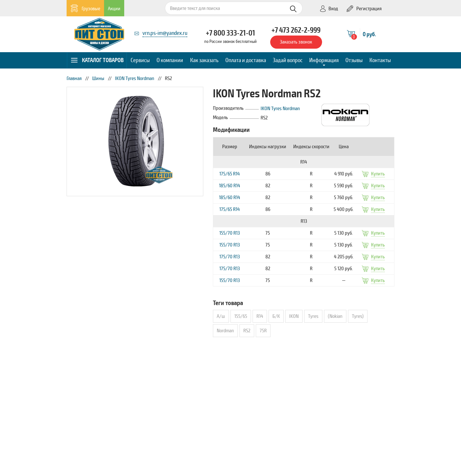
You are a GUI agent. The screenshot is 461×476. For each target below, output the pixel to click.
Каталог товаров (97, 60)
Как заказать (204, 60)
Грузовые (85, 8)
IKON (294, 316)
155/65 (241, 316)
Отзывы (354, 60)
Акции (114, 9)
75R (263, 331)
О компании (170, 60)
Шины (98, 78)
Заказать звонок (296, 42)
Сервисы (140, 60)
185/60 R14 (230, 186)
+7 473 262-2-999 (296, 30)
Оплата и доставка (246, 60)
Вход (329, 9)
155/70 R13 (230, 233)
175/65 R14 (230, 174)
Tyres (313, 316)
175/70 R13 (230, 257)
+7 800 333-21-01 (230, 33)
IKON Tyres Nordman (135, 78)
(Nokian (335, 316)
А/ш (221, 316)
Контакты (380, 60)
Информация (324, 60)
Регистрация (364, 9)
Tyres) (358, 316)
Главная (74, 78)
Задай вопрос (288, 60)
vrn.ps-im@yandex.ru (165, 33)
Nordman (225, 331)
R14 (260, 316)
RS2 (247, 331)
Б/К (276, 316)
